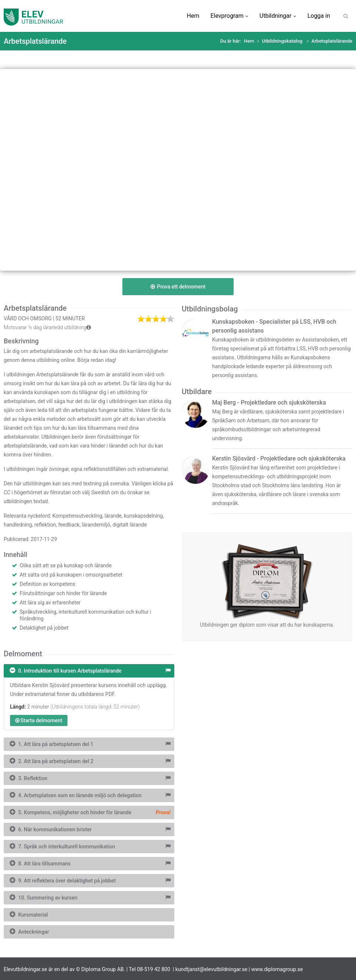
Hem (193, 16)
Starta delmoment (39, 720)
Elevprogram (229, 16)
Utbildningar (278, 16)
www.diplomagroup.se (277, 969)
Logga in (319, 16)
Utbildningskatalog (283, 41)
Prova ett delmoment (178, 287)
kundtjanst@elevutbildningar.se (212, 969)
